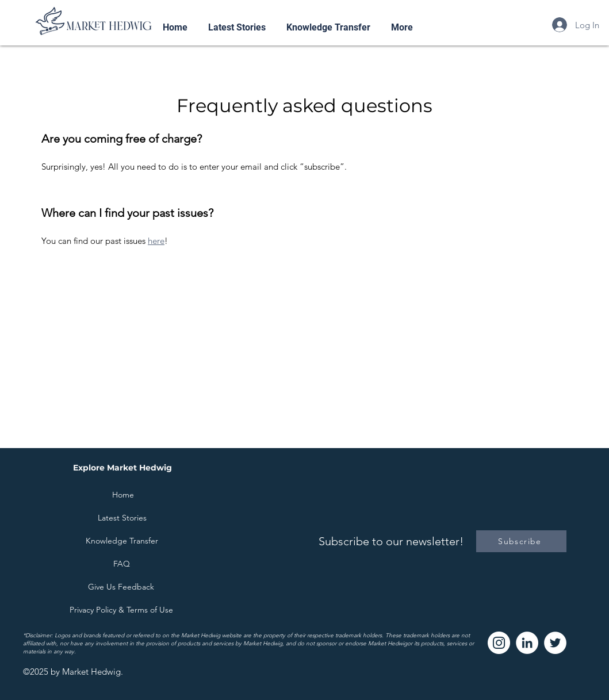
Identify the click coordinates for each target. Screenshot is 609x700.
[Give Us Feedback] (121, 587)
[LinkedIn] (527, 643)
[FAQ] (122, 564)
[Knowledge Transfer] (122, 541)
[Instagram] (499, 643)
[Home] (123, 495)
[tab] (305, 198)
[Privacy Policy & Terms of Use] (121, 610)
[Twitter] (555, 643)
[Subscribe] (521, 541)
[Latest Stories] (122, 518)
